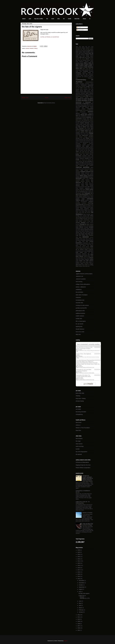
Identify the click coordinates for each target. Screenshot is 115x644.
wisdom (80, 265)
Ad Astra (88, 49)
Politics (92, 196)
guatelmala (87, 130)
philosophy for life (80, 311)
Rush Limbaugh (83, 216)
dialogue (89, 95)
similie (77, 226)
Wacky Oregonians (85, 259)
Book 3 (91, 64)
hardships (78, 134)
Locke (80, 163)
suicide (77, 239)
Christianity (85, 71)
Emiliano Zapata (89, 108)
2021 (79, 561)
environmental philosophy (88, 110)
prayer (83, 199)
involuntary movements (80, 148)
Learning (87, 158)
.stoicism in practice (81, 279)
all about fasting (80, 401)
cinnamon (84, 73)
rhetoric (82, 210)
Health (91, 134)
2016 (79, 572)
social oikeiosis (79, 227)
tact (77, 241)
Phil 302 (79, 192)
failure (88, 119)
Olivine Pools (85, 185)
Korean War (90, 156)
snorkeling (91, 226)
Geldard (85, 124)
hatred (88, 134)
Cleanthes (78, 75)
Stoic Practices (90, 235)
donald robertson (80, 329)
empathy (84, 109)
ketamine (91, 154)
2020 (79, 563)
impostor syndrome (88, 143)
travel (85, 251)
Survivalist (78, 240)
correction (83, 86)
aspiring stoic (79, 327)
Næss (92, 180)
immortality (78, 143)
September (82, 587)
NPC (83, 183)
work (86, 265)
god (77, 127)
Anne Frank (82, 56)
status (81, 233)
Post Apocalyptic (84, 197)
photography (85, 195)
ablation (84, 48)
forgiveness (85, 122)
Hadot (86, 131)
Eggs (83, 108)
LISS (77, 161)
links (92, 160)
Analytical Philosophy (80, 55)
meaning (86, 170)
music (87, 179)
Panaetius (81, 188)
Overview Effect (84, 187)
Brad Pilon (78, 430)
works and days (80, 446)
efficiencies (78, 108)
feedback (91, 120)
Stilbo (77, 234)
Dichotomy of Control (81, 96)
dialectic (86, 95)
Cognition (91, 75)
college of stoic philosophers (83, 284)
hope (92, 140)
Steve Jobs (85, 233)
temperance (79, 243)
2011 (79, 617)
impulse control (86, 145)
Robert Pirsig (84, 211)
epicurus (78, 113)
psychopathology (80, 204)
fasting (85, 120)
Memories (87, 173)
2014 (79, 576)
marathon (91, 165)
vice (89, 255)
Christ (81, 71)
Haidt (90, 131)
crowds (81, 89)
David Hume (87, 91)
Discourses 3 (79, 103)
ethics (80, 116)
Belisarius (81, 62)
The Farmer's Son (88, 244)
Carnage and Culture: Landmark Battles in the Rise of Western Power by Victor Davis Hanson (88, 478)
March (81, 608)
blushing (77, 63)
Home (47, 98)
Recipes (77, 207)
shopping (91, 224)
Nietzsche (78, 183)
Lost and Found (83, 164)
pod (30, 19)
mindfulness (90, 176)
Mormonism (79, 178)
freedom (32, 48)
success (92, 237)
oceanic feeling (85, 184)
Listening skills (81, 161)
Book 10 (91, 63)
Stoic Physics (82, 235)
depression (78, 93)
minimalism (86, 177)
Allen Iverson (81, 53)
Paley (77, 188)
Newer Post (25, 98)
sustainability (83, 240)
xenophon (80, 266)
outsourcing (78, 187)
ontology (91, 185)
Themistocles (78, 247)
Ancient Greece (89, 55)
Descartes (83, 93)
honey (84, 140)
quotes (77, 206)
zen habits (78, 409)
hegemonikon (85, 135)
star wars (91, 231)
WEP (87, 261)
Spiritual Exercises (89, 230)
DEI (92, 92)
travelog (89, 251)
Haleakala (78, 132)
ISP (90, 148)
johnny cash (78, 153)
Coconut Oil (86, 75)
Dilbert (77, 98)
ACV (84, 49)
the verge (78, 441)
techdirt (78, 449)
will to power (82, 262)
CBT (92, 69)
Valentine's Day (86, 254)
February (81, 610)
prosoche (78, 203)
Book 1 (86, 63)
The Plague (90, 246)
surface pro (91, 239)
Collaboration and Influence (82, 77)
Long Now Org (87, 163)
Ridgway (86, 210)
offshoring (91, 184)
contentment (84, 85)
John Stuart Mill (83, 152)
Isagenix (87, 148)
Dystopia (91, 106)
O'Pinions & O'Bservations (82, 462)
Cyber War (91, 89)
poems (88, 196)
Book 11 (78, 64)
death (85, 92)
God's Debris (90, 127)
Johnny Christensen (86, 153)
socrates (91, 227)
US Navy (91, 252)
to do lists (84, 248)
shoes (88, 224)
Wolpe (83, 265)
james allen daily (80, 393)
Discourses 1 (80, 102)
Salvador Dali (81, 217)
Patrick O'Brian (89, 189)
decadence (89, 92)
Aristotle (77, 59)
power (92, 197)
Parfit (92, 188)
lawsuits (77, 158)
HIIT (81, 138)
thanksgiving (81, 244)
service (88, 223)
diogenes (82, 98)
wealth (77, 261)
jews (77, 150)
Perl (83, 191)
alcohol (92, 52)
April (80, 605)
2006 (79, 628)
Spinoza (83, 230)
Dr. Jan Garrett (79, 324)
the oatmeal (79, 454)
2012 (79, 615)
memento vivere (80, 173)
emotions (78, 109)
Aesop (85, 51)
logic (83, 163)
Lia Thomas (82, 160)
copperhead (90, 85)
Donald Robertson (83, 106)
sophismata (78, 228)
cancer (87, 69)
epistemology (84, 113)
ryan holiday (90, 216)
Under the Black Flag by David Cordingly (88, 524)
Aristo (92, 57)
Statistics (78, 233)
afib (87, 51)
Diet (87, 96)
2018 (79, 568)
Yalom (84, 266)
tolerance (88, 248)
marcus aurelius (83, 167)
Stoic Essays (82, 234)
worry (89, 265)
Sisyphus (81, 226)
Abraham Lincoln (90, 48)
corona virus (78, 86)
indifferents (78, 146)
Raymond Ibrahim (80, 379)
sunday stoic (79, 319)
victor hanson (79, 444)
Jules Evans (79, 372)
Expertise (84, 119)
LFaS (77, 160)
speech (79, 230)
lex (47, 19)
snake (88, 226)
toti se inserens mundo (82, 250)
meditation (83, 172)
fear (88, 120)
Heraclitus (91, 137)
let (64, 19)
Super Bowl (85, 239)
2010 (79, 619)
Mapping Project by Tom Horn (83, 465)
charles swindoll (85, 70)
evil (92, 116)
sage (77, 217)
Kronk (77, 157)
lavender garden (90, 157)
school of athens (79, 220)
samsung (78, 218)
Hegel (80, 135)
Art (80, 59)
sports (80, 231)
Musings (91, 179)
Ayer (77, 60)
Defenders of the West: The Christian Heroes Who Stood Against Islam (83, 376)
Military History (83, 176)
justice (77, 154)
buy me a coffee (39, 19)
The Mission (83, 246)
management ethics (84, 165)
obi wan (91, 183)
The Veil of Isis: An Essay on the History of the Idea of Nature (84, 348)
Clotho (82, 75)
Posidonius (78, 197)
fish (76, 122)
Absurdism (78, 49)
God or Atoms (82, 127)
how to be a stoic (80, 332)
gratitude (78, 130)
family (80, 120)
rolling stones (79, 213)
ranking (81, 206)
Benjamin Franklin (89, 62)
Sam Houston (86, 217)
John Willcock (90, 152)
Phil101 (83, 192)
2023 (79, 557)
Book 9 (82, 67)
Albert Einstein (86, 52)
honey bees (88, 140)
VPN (80, 259)
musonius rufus (80, 180)
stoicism (86, 237)
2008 (79, 624)
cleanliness (91, 74)
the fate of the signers (84, 593)
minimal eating (79, 177)
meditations (79, 289)
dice (92, 95)
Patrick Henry (83, 189)
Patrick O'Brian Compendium (83, 468)
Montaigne (91, 177)
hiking (84, 138)
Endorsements (79, 110)
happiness (91, 132)
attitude (87, 59)
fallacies (92, 119)
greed (81, 130)
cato (90, 69)
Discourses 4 (87, 103)
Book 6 (87, 66)
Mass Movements (86, 169)
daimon (77, 91)
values (92, 254)
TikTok (77, 248)
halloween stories (84, 132)
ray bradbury (88, 206)
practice (78, 199)
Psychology (91, 203)
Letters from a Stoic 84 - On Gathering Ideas (83, 502)
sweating (88, 240)
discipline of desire (87, 101)
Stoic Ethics (88, 234)
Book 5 (82, 66)
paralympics (87, 188)
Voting (77, 259)
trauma (83, 251)
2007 (79, 626)
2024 (79, 554)
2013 (79, 579)
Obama (87, 183)
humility (77, 141)
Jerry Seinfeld (90, 149)
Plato (77, 196)
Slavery (85, 226)
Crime (89, 88)
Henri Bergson (79, 137)
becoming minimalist (81, 412)
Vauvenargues (79, 255)
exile (92, 117)
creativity (85, 88)
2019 (79, 565)
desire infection (90, 93)
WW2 (77, 266)
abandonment (79, 48)
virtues (91, 258)
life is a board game (81, 321)
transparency (78, 251)
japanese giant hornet (83, 149)
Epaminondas (83, 112)
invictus (92, 146)
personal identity (88, 191)
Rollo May (84, 213)
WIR (77, 265)
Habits (83, 131)
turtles (86, 252)
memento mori (90, 172)
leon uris (91, 158)
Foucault (78, 123)
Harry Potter (83, 134)
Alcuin (77, 53)
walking (91, 259)
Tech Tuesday (90, 241)
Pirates (90, 195)
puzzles (92, 204)
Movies (84, 179)
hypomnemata (85, 142)
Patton (77, 191)
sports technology (85, 231)
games (77, 124)
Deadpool (82, 92)
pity (92, 195)
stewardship (91, 233)
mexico (88, 174)
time (81, 248)
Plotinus (80, 196)
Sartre (81, 218)
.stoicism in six (79, 276)
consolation (82, 84)
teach (83, 241)
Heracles (86, 137)
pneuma (85, 196)
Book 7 (91, 66)
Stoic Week (79, 237)
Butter (84, 69)
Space (88, 228)
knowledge (84, 156)
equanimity (91, 113)
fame (77, 120)
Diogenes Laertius (89, 98)
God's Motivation (80, 128)
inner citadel (85, 146)
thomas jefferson (86, 247)
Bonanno (82, 63)
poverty (89, 197)
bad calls (80, 60)
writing (92, 265)
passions (78, 189)
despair (77, 95)
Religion (85, 207)
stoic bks (77, 19)
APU (81, 57)
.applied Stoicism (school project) (84, 274)
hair (92, 131)
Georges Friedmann (85, 126)
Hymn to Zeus (79, 142)
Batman (89, 60)
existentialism (79, 119)
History (36, 48)
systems (92, 240)
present (83, 200)
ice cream (91, 142)
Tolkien (92, 248)
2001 (79, 630)
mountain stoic (79, 303)
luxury (92, 164)
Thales (77, 244)
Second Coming (87, 221)
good (92, 128)
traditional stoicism (80, 313)
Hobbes (92, 138)
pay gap (80, 191)
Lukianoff (88, 164)
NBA (92, 181)
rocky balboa (90, 211)
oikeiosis (78, 185)
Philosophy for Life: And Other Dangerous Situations (84, 370)
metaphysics (83, 174)
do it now (91, 105)
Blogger (65, 641)
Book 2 (87, 64)
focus (79, 122)
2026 (79, 550)
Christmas (91, 71)
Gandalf (81, 124)
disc (59, 19)
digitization (91, 96)
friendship (87, 123)
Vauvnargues (85, 255)
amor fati (91, 53)
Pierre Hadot (80, 350)
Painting (92, 187)
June (80, 601)
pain (89, 187)
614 (86, 47)
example (77, 117)
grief (84, 130)
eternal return (84, 115)
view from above (80, 258)
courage (88, 86)
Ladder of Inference (82, 157)
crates (81, 88)
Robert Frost (78, 211)
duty (88, 106)
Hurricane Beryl (82, 141)
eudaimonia (84, 116)
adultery (92, 49)
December (82, 581)
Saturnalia (85, 218)
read (92, 206)
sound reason (84, 228)
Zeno (88, 266)
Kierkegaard (79, 156)
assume (83, 59)
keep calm (83, 154)
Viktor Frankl (86, 258)
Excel (81, 117)
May (80, 603)
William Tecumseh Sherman (87, 264)
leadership (82, 158)
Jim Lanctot (81, 150)
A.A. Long (91, 47)
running (77, 216)
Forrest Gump (90, 122)
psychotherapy (87, 204)
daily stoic (78, 334)
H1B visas (78, 131)
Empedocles (90, 109)
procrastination (84, 202)
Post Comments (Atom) (49, 103)
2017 (79, 570)
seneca (83, 223)
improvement (78, 145)
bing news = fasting (81, 398)
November (82, 583)
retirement (78, 210)
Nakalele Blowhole (80, 181)
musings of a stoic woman (82, 305)
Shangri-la (83, 224)
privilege (77, 202)
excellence (84, 117)
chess (84, 19)
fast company (79, 438)
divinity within (86, 105)
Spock (77, 231)
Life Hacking (88, 160)
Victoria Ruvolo (87, 256)
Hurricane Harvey (90, 141)
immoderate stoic (80, 300)
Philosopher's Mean (80, 193)
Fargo (82, 120)
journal (92, 153)
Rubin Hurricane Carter (88, 214)
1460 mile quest (80, 47)
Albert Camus (79, 52)
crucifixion (85, 89)
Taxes (80, 241)
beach (92, 60)
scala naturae (90, 218)
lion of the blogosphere (81, 452)
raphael (84, 206)
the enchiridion (79, 292)
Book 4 (78, 66)
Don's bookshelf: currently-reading (88, 344)
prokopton (91, 202)
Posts (79, 27)
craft (78, 88)
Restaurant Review (89, 208)
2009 (79, 621)
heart (77, 135)
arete (83, 57)
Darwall (81, 91)
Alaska (92, 51)
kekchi (87, 154)
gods (86, 128)
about (24, 19)
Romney (89, 213)
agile (89, 51)
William (87, 262)
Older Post (68, 98)
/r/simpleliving (79, 414)
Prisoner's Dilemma (89, 200)
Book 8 (78, 67)
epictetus (90, 112)
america (27, 48)
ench (53, 19)
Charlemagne (78, 70)
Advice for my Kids (80, 51)
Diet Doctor (79, 422)
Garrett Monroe (80, 366)
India (92, 145)
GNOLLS (78, 425)
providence (84, 203)
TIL (79, 248)
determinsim (81, 95)
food (81, 122)
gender (88, 124)
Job (84, 150)
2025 (79, 552)
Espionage (78, 115)
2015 (79, 574)
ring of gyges (91, 210)
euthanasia (89, 116)
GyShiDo (91, 130)
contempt (78, 85)
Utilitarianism (78, 254)
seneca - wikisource (81, 287)
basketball (85, 60)
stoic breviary (79, 282)
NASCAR (88, 181)
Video (92, 256)
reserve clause (79, 208)
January (81, 612)
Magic (77, 165)
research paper (90, 207)
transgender (91, 250)
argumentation (88, 57)
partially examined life (81, 308)
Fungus (92, 123)
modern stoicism (80, 316)
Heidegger (91, 135)
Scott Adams (79, 221)
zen (86, 266)
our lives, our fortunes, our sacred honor (50, 37)
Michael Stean (80, 356)
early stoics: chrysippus (82, 295)
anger (77, 56)
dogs (77, 106)
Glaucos (92, 126)
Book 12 (83, 64)
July (80, 592)
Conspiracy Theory (89, 84)
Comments (80, 30)
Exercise (89, 117)
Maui (82, 170)
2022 (79, 559)
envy (77, 112)
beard (77, 62)
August (81, 589)
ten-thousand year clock (88, 243)
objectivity (78, 184)
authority (91, 59)
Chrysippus (78, 73)
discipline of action (81, 99)
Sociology (86, 227)
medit (69, 19)
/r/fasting (78, 396)
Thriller (92, 247)
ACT (81, 49)
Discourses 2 (89, 102)
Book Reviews (89, 67)
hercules (78, 138)
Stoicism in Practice (87, 513)
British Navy (79, 68)
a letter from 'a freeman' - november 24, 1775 (84, 597)
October (81, 585)
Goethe (89, 128)
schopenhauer (87, 220)
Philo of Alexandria (89, 192)
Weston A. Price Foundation (83, 428)
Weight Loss (82, 261)
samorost (91, 217)
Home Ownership (79, 140)
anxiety (88, 56)
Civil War (85, 74)
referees (81, 207)
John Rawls (88, 150)
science (92, 220)
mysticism (87, 180)
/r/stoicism (78, 297)
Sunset (81, 239)
